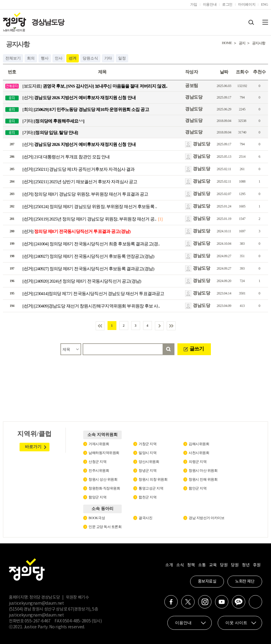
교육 (213, 565)
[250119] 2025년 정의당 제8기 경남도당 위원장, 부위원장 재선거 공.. (89, 219)
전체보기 (13, 58)
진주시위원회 (99, 471)
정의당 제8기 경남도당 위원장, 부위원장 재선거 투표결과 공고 (85, 194)
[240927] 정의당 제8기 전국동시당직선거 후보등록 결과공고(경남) (88, 269)
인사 (59, 58)
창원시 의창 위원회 (153, 479)
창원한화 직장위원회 (104, 488)
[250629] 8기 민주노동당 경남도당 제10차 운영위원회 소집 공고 (86, 109)
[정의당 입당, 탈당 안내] (50, 133)
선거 (73, 58)
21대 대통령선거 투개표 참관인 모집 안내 (66, 157)
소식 (180, 565)
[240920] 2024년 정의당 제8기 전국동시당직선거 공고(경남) (82, 281)
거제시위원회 (99, 444)
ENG (264, 4)
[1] (160, 219)
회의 (31, 58)
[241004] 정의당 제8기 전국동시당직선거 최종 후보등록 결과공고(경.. (91, 244)
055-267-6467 (38, 621)
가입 (194, 4)
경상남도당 (48, 22)
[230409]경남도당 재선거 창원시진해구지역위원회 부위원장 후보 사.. (91, 306)
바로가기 (33, 447)
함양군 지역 (97, 497)
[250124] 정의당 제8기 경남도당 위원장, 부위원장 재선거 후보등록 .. (90, 207)
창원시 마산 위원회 (203, 471)
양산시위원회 (149, 462)
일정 (122, 58)
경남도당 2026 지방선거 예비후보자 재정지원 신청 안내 (79, 98)
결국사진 (145, 518)
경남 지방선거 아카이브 (206, 518)
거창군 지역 (147, 444)
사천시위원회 (199, 453)
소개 (169, 565)
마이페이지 (247, 4)
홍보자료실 (207, 582)
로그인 (227, 4)
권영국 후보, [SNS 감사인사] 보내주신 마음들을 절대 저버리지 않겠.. (95, 86)
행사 (45, 58)
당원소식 (90, 58)
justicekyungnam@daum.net (36, 603)
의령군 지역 (198, 462)
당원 (224, 565)
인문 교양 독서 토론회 (105, 527)
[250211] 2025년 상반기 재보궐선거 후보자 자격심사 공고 (80, 182)
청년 (246, 565)
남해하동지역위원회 (104, 453)
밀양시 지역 (147, 453)
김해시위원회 (199, 444)
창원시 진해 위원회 (203, 479)
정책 (191, 565)
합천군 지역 (147, 497)
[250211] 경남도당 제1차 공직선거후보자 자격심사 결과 (79, 169)
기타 (108, 58)
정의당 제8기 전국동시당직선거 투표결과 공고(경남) (77, 231)
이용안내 (210, 4)
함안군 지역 (198, 488)
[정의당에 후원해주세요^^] (53, 121)
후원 (257, 565)
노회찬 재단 (245, 582)
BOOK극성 (97, 518)
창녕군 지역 (147, 471)
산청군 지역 (97, 462)
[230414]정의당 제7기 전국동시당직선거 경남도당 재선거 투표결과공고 (93, 294)
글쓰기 (197, 349)
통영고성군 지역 (151, 488)
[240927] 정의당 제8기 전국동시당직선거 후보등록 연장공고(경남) (88, 256)
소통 (202, 565)
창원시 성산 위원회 (103, 479)
